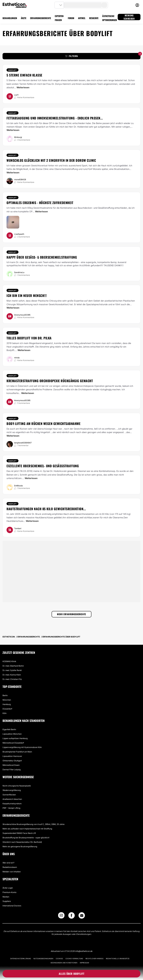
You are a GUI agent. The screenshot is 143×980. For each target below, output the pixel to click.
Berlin (5, 695)
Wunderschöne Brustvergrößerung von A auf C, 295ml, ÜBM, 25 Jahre (34, 824)
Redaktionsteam (10, 867)
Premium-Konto (9, 892)
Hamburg (7, 704)
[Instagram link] (61, 916)
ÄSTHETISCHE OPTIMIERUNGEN (110, 18)
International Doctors (12, 906)
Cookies (59, 959)
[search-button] (104, 5)
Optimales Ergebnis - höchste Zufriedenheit (40, 203)
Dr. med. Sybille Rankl (12, 670)
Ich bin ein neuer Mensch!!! (27, 295)
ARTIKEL (82, 18)
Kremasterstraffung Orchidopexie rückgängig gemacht (50, 381)
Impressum (84, 963)
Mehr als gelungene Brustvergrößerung (20, 846)
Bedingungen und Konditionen (64, 963)
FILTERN (103, 55)
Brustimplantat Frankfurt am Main (17, 752)
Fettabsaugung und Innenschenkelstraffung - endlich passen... (55, 118)
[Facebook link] (71, 916)
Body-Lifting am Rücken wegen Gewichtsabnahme (43, 424)
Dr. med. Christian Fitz (12, 679)
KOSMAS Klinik (9, 661)
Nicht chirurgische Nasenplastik (17, 786)
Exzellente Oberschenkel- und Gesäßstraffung (43, 466)
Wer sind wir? (8, 863)
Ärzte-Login (8, 888)
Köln (5, 713)
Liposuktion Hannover (12, 756)
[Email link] (82, 915)
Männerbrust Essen (11, 765)
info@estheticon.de (84, 951)
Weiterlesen (23, 87)
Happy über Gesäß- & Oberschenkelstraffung (42, 257)
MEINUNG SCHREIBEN (129, 17)
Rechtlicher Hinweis (94, 959)
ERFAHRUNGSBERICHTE (41, 18)
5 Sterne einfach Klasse (24, 75)
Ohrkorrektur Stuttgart (12, 761)
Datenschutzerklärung (21, 959)
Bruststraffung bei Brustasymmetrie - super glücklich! (26, 838)
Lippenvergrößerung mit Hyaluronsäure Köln (22, 747)
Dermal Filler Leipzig (12, 770)
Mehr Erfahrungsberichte (71, 614)
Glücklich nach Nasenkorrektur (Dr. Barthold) (22, 842)
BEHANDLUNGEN (10, 18)
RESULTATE (94, 18)
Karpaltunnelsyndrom (12, 804)
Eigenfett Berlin (9, 729)
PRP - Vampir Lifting (11, 808)
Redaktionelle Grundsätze (118, 959)
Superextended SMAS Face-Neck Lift (19, 833)
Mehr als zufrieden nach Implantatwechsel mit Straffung (27, 829)
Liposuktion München (12, 734)
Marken (6, 897)
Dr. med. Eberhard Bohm (13, 666)
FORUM (71, 18)
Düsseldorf (7, 709)
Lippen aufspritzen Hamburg (15, 738)
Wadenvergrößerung (12, 790)
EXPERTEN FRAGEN (59, 18)
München (7, 700)
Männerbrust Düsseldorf (13, 743)
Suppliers (7, 901)
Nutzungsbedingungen (43, 959)
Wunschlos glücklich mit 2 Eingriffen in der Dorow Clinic (51, 160)
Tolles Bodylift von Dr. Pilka (29, 338)
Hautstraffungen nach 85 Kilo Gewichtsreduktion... (46, 509)
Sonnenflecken (9, 795)
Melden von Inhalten (12, 872)
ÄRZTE (24, 18)
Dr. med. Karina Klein (12, 675)
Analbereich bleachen (12, 799)
